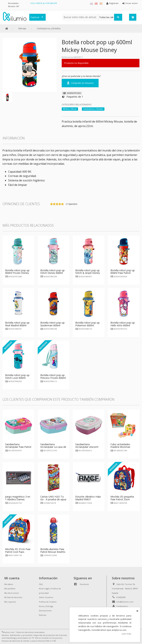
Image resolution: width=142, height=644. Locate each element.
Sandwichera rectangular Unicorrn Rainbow (87, 447)
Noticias (43, 615)
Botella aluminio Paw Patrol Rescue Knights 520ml (53, 552)
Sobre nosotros (46, 597)
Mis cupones (10, 602)
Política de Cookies (48, 602)
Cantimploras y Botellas (49, 28)
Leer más (126, 634)
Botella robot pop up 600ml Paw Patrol (123, 272)
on (51, 204)
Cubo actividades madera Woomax (120, 446)
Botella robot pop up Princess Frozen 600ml (53, 376)
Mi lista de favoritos (13, 597)
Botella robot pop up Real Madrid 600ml (17, 324)
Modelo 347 (14, 6)
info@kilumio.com (125, 602)
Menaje (22, 28)
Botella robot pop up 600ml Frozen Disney (17, 272)
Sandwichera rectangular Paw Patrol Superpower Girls (18, 447)
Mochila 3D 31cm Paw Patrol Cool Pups (18, 550)
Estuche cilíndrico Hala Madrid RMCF (88, 498)
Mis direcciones (12, 593)
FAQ (41, 584)
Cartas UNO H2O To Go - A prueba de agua (53, 498)
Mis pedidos (10, 588)
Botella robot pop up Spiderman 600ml (52, 324)
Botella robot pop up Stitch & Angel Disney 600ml (88, 273)
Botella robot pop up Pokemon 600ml (87, 324)
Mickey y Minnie (70, 109)
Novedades (13, 3)
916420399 (121, 597)
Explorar (35, 17)
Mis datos (9, 584)
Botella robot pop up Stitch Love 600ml (17, 376)
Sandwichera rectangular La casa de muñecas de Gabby (53, 447)
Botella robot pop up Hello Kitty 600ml (123, 324)
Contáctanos (122, 606)
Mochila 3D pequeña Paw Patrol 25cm (122, 498)
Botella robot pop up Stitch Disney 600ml (52, 272)
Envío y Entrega (46, 606)
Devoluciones (45, 611)
